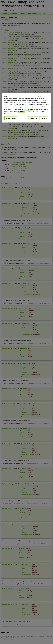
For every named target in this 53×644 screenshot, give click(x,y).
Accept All (44, 118)
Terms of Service (28, 110)
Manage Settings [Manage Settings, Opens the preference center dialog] (11, 118)
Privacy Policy (22, 112)
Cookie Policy (19, 106)
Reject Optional (32, 118)
